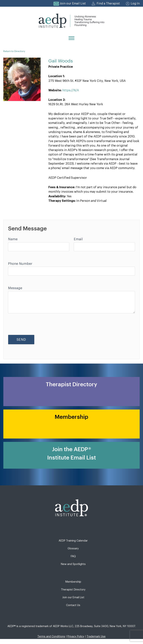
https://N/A (71, 90)
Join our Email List (73, 4)
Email (78, 239)
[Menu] (71, 38)
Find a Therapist (108, 4)
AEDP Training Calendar (73, 541)
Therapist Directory (73, 590)
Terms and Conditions (51, 636)
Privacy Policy (76, 636)
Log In (135, 4)
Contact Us (73, 605)
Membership (73, 582)
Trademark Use (96, 636)
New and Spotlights (73, 564)
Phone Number (20, 264)
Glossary (73, 549)
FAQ (73, 556)
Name (13, 239)
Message (15, 288)
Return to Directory (14, 51)
